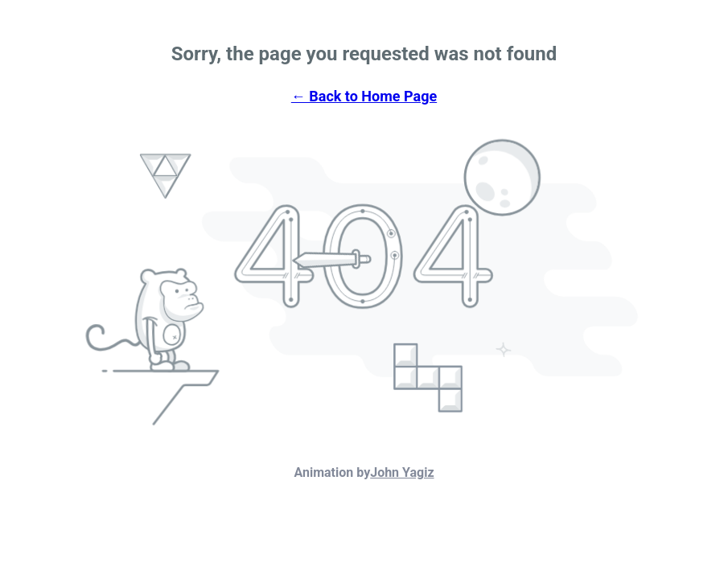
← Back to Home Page (364, 96)
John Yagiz (402, 472)
